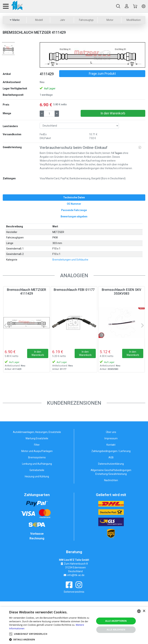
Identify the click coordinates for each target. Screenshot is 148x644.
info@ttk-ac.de (76, 575)
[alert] (74, 625)
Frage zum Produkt (102, 74)
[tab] (74, 198)
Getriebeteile (37, 470)
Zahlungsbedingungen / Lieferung (111, 451)
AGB (111, 457)
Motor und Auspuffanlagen (37, 451)
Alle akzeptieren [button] (116, 621)
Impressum (111, 438)
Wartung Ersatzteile (37, 438)
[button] (48, 55)
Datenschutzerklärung (111, 464)
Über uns (111, 432)
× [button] (144, 611)
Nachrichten (111, 480)
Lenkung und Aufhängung (37, 464)
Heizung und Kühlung (37, 476)
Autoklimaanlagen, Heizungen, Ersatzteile (37, 432)
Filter (37, 445)
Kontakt (111, 445)
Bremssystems (37, 457)
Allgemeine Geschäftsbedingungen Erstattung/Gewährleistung (111, 472)
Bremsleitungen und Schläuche (70, 260)
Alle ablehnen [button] (116, 630)
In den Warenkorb (113, 113)
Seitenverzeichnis (74, 592)
